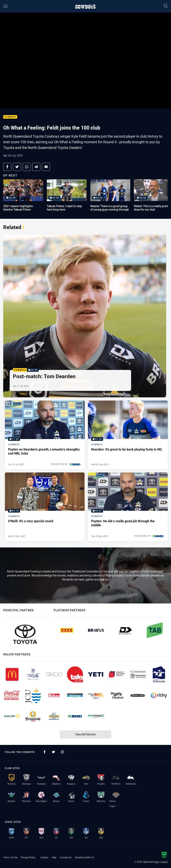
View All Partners (86, 734)
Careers (44, 857)
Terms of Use (10, 857)
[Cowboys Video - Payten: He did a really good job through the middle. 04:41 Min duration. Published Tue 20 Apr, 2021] (128, 507)
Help (54, 857)
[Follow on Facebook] (45, 752)
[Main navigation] (5, 6)
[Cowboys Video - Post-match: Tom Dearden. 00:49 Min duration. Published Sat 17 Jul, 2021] (85, 316)
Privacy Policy (28, 857)
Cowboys (10, 117)
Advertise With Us (84, 857)
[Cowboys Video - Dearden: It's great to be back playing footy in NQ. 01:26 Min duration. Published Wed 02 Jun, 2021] (128, 435)
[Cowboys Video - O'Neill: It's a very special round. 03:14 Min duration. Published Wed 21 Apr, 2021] (45, 507)
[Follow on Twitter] (53, 752)
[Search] (166, 6)
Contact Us (66, 857)
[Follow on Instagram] (62, 752)
